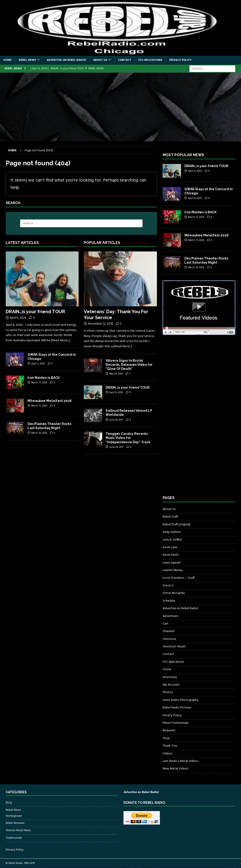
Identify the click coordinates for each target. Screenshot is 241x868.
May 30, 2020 (116, 374)
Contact (125, 60)
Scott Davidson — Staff (179, 578)
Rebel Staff (170, 517)
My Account (171, 685)
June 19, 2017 (116, 420)
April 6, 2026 (18, 318)
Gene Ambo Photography (181, 700)
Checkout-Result (174, 647)
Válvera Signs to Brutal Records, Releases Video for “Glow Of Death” (129, 365)
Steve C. (168, 586)
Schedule (169, 601)
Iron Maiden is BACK (44, 378)
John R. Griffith (172, 540)
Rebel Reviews (15, 823)
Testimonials (14, 838)
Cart (166, 624)
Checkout (169, 639)
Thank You (170, 746)
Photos (168, 692)
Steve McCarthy (174, 593)
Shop (166, 738)
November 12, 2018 (100, 324)
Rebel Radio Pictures (177, 708)
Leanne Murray (173, 570)
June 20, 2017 (116, 447)
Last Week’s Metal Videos (180, 761)
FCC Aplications (150, 60)
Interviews (170, 677)
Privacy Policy (180, 60)
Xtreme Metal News (18, 830)
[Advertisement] (120, 107)
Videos (167, 754)
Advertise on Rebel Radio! (66, 60)
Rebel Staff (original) (177, 525)
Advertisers (170, 616)
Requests (169, 730)
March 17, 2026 (39, 383)
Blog (9, 803)
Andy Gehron (172, 532)
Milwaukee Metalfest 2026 (50, 401)
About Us (100, 60)
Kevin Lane (170, 547)
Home (8, 60)
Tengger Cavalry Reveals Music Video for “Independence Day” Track (128, 438)
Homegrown (14, 816)
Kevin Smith (171, 555)
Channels (169, 631)
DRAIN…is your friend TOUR (35, 312)
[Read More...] (60, 341)
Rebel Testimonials (175, 723)
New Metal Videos (175, 769)
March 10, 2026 (39, 433)
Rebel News (27, 60)
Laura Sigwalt (172, 563)
